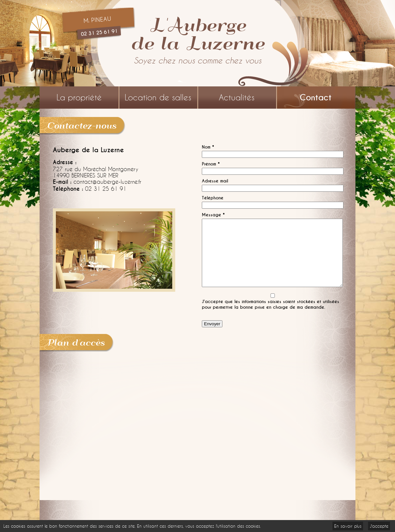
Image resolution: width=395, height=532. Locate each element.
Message (213, 215)
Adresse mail (215, 181)
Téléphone (213, 198)
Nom (208, 147)
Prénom (211, 164)
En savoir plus (348, 526)
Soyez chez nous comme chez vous (198, 61)
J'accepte (379, 526)
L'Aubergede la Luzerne (197, 33)
